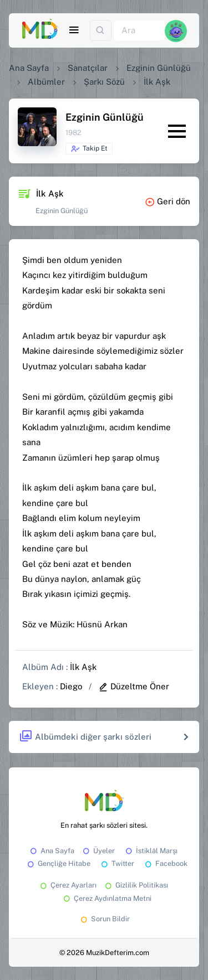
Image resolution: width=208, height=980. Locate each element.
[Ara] (139, 31)
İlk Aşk (83, 667)
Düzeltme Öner (134, 686)
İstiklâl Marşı (151, 851)
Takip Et (89, 149)
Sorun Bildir (104, 919)
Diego (71, 686)
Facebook (165, 863)
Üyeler (98, 851)
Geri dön (168, 201)
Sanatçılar (88, 68)
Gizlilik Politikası (136, 885)
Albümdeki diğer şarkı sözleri (85, 737)
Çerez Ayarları (67, 885)
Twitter (117, 863)
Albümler (46, 82)
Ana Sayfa (29, 68)
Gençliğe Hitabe (58, 863)
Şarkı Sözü (104, 82)
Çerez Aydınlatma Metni (106, 898)
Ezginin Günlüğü (159, 68)
